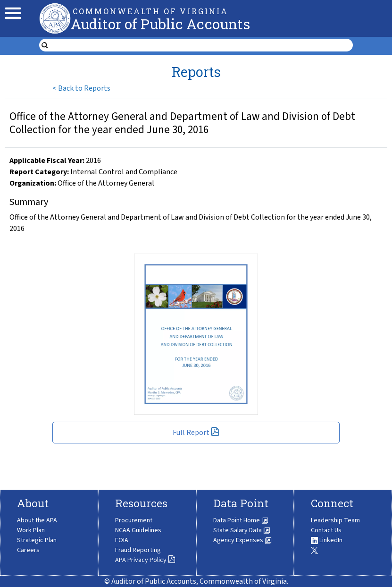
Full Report (196, 433)
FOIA (122, 540)
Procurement (134, 520)
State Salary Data (242, 530)
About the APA (37, 520)
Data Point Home (241, 520)
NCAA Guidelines (138, 530)
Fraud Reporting (138, 550)
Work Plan (31, 530)
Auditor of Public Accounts (160, 24)
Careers (28, 550)
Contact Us (326, 530)
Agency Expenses (242, 540)
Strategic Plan (37, 540)
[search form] (202, 45)
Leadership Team (335, 520)
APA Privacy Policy (145, 560)
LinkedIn (327, 540)
